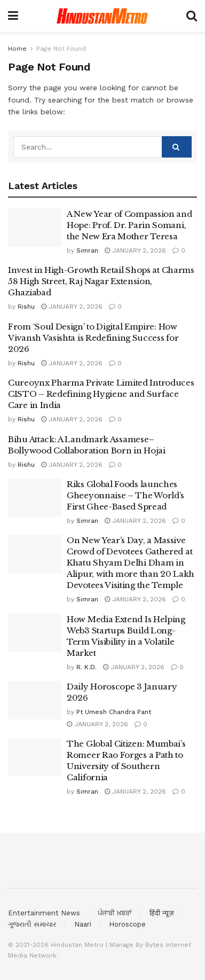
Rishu (26, 307)
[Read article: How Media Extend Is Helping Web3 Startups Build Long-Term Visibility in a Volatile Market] (35, 633)
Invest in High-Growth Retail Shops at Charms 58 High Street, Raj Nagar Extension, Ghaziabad (101, 281)
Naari (83, 924)
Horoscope (127, 924)
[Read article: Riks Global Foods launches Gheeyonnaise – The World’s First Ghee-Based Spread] (35, 498)
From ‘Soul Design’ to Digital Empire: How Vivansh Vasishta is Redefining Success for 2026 (93, 338)
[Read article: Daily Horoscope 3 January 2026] (35, 700)
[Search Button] (192, 16)
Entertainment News (44, 913)
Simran (87, 250)
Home (17, 49)
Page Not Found (61, 49)
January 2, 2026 (135, 250)
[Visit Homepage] (102, 16)
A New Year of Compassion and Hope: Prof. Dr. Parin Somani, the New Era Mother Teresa (129, 225)
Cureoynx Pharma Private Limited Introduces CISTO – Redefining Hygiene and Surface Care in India (101, 394)
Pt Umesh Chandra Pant (114, 712)
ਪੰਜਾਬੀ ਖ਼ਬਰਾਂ (115, 913)
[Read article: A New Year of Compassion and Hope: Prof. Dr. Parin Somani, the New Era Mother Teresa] (35, 228)
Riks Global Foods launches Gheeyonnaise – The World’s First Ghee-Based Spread (125, 495)
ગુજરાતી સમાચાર (32, 924)
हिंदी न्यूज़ (162, 913)
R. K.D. (86, 667)
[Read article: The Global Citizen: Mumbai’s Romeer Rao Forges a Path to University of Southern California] (35, 757)
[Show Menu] (13, 16)
